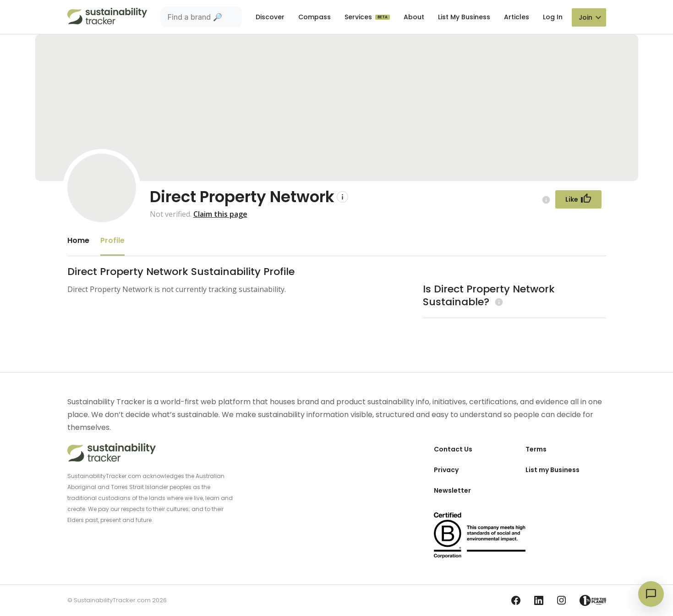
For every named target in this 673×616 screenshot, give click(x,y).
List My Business (464, 17)
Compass (315, 17)
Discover (270, 17)
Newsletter (452, 490)
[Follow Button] (578, 199)
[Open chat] (651, 594)
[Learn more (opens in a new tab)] (498, 302)
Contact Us (453, 449)
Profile (112, 240)
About (414, 17)
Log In (553, 17)
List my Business (553, 470)
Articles (517, 17)
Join (585, 17)
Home (78, 240)
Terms (536, 449)
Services (359, 17)
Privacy (446, 470)
